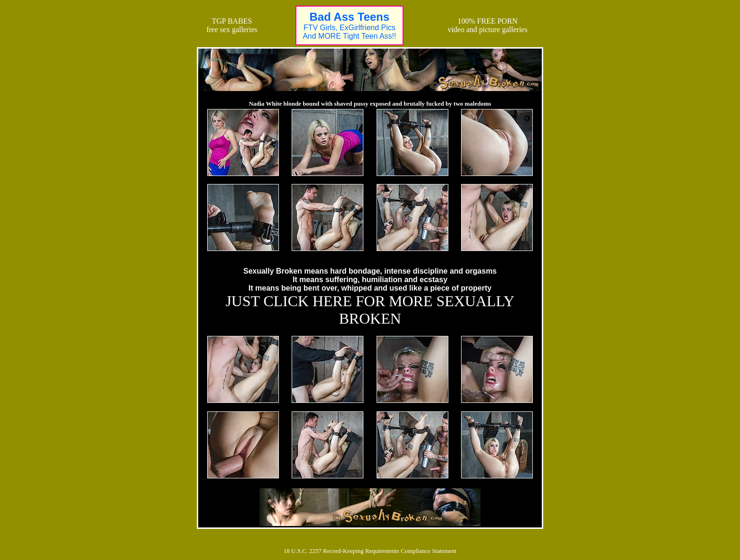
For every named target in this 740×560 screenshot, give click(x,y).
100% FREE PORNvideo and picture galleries (487, 25)
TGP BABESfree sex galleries (232, 25)
